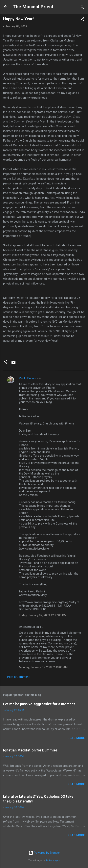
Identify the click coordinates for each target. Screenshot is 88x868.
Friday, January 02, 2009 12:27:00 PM (43, 615)
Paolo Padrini (28, 378)
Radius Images (53, 860)
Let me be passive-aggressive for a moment (39, 704)
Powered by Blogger (44, 853)
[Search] (82, 8)
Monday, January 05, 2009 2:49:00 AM (43, 667)
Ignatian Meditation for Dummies (30, 750)
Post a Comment (18, 677)
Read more (76, 738)
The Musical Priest (33, 7)
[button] (82, 20)
